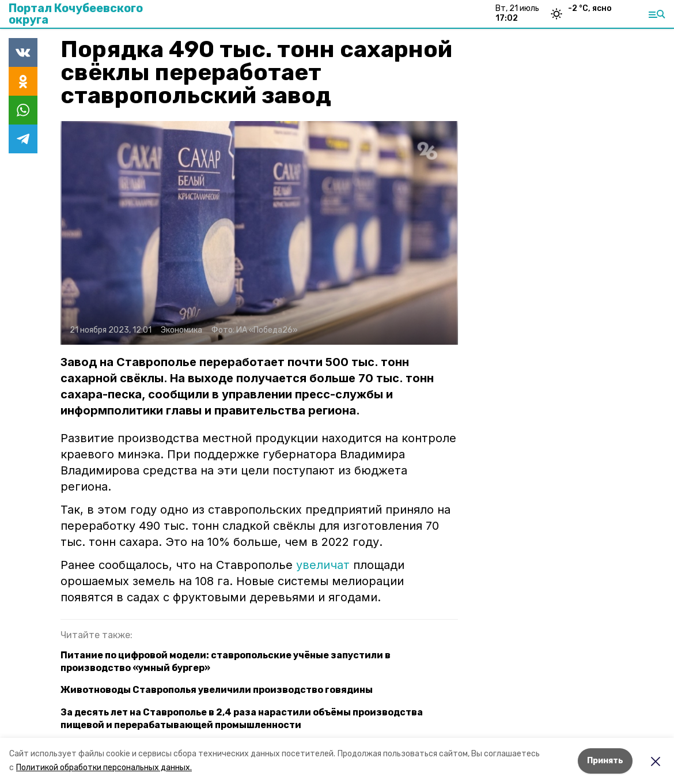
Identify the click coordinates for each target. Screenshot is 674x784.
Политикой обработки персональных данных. (104, 768)
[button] (259, 233)
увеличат (323, 565)
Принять (605, 761)
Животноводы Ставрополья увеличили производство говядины (217, 690)
